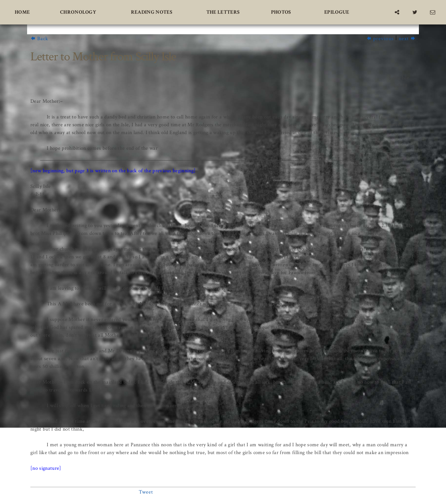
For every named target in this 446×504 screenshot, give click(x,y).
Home (22, 12)
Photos (281, 12)
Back (39, 38)
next (407, 38)
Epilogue (337, 12)
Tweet (146, 492)
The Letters (223, 12)
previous (380, 38)
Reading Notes (152, 12)
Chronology (78, 12)
